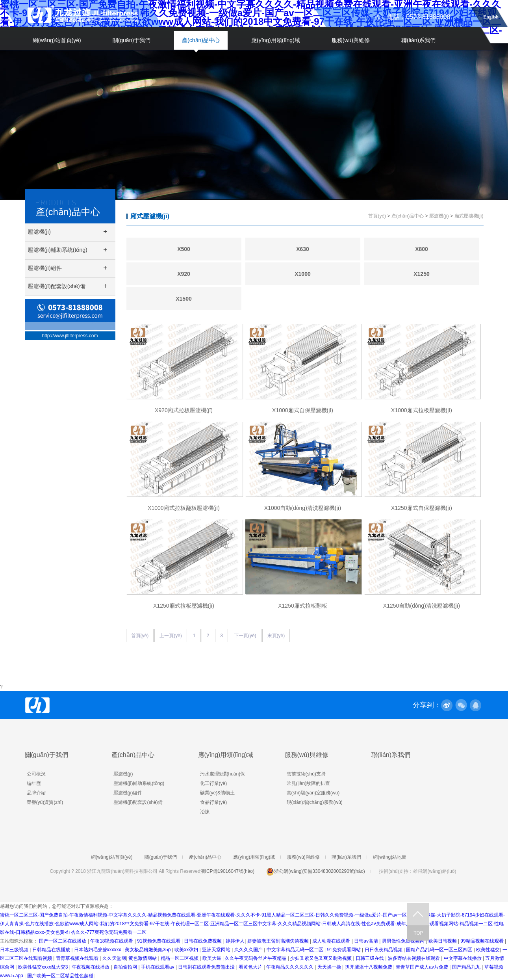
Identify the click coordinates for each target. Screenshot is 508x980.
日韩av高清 (367, 941)
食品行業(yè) (214, 802)
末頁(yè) (276, 636)
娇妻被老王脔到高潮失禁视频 (279, 941)
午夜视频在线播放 (91, 967)
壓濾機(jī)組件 (128, 793)
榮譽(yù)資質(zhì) (45, 802)
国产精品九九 (467, 967)
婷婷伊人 (235, 941)
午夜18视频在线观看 (112, 941)
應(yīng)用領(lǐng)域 (276, 40)
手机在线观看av (158, 967)
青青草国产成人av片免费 (423, 967)
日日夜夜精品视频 (384, 950)
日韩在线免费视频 (203, 941)
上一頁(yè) (171, 636)
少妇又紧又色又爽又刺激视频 (322, 958)
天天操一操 (330, 967)
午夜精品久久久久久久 (290, 967)
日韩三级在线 (370, 958)
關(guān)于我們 (132, 40)
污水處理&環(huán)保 (223, 774)
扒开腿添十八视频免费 (369, 967)
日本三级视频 (15, 950)
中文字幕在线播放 (463, 958)
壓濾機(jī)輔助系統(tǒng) (139, 783)
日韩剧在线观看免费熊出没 (207, 967)
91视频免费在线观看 (159, 941)
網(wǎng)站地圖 (390, 857)
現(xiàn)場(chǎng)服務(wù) (315, 802)
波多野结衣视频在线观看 (414, 958)
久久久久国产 (249, 950)
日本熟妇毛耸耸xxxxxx (98, 950)
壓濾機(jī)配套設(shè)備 (138, 802)
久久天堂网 (114, 958)
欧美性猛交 (488, 950)
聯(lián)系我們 (418, 40)
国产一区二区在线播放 (63, 941)
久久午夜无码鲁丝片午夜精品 (256, 958)
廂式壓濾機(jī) (150, 216)
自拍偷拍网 (126, 967)
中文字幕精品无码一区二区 (296, 950)
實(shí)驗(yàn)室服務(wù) (313, 793)
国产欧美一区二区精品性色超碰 (61, 976)
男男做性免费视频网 (404, 941)
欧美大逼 (212, 958)
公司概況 (36, 774)
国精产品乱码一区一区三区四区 (440, 950)
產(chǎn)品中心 (201, 40)
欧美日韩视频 (443, 941)
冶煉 (205, 812)
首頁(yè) (377, 216)
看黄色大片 (251, 967)
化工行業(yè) (214, 783)
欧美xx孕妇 (187, 950)
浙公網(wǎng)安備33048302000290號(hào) (315, 871)
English (491, 16)
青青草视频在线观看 (78, 958)
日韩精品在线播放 (52, 950)
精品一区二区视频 (180, 958)
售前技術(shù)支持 (306, 774)
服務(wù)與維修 (351, 40)
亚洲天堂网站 (217, 950)
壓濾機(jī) (439, 216)
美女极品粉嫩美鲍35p (148, 950)
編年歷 (34, 783)
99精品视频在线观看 (483, 941)
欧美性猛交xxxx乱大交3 (44, 967)
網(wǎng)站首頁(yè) (57, 40)
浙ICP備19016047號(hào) (227, 871)
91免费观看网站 (344, 950)
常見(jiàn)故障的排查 (309, 783)
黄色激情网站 (143, 958)
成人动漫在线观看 (332, 941)
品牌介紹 (36, 793)
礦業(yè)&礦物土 (218, 793)
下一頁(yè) (245, 636)
